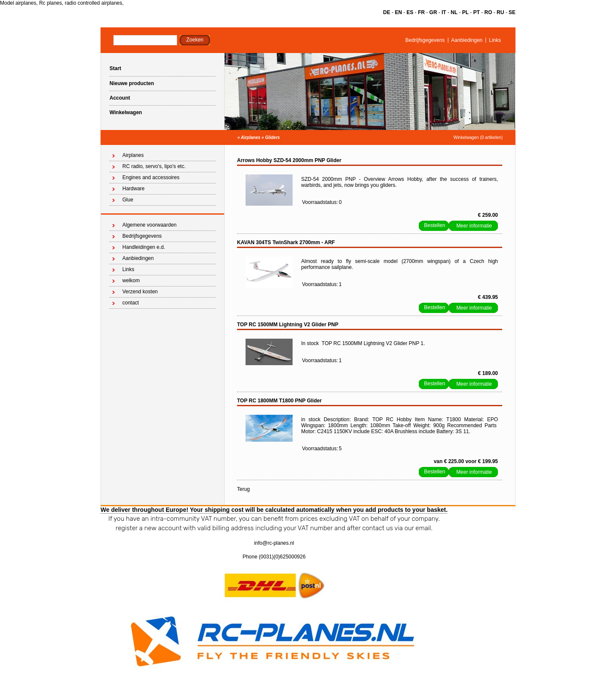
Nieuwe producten (132, 83)
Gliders (272, 137)
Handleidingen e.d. (144, 247)
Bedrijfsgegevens (425, 40)
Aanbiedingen (467, 40)
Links (495, 40)
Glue (128, 200)
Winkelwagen (126, 112)
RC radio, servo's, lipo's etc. (154, 166)
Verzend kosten (140, 292)
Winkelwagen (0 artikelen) (478, 137)
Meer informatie (474, 226)
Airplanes (251, 137)
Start (115, 68)
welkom (131, 281)
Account (120, 98)
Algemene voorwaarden (150, 225)
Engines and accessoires (151, 177)
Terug (243, 489)
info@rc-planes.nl (274, 543)
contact (131, 303)
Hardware (133, 189)
